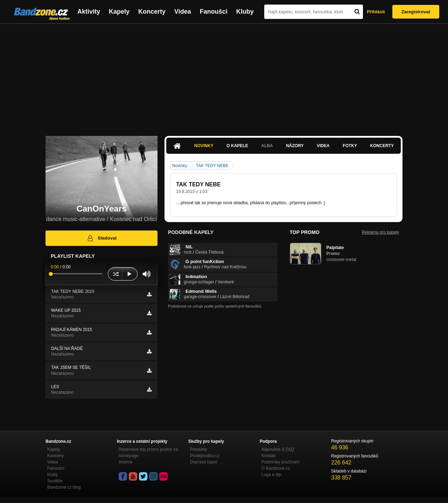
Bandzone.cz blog (64, 487)
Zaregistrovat (416, 12)
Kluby (245, 12)
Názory (295, 146)
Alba (267, 146)
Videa (183, 12)
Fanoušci (214, 12)
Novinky (204, 146)
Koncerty (152, 12)
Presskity (199, 449)
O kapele (237, 146)
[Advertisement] (224, 76)
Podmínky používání (281, 462)
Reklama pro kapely (380, 232)
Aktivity (89, 12)
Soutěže (55, 481)
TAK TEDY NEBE (212, 166)
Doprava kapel (204, 462)
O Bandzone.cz (276, 468)
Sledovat (102, 238)
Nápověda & (278, 449)
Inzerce (125, 462)
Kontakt (269, 456)
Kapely (119, 12)
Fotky (350, 146)
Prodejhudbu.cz (205, 456)
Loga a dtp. (272, 475)
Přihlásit (376, 12)
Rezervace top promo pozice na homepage (148, 453)
